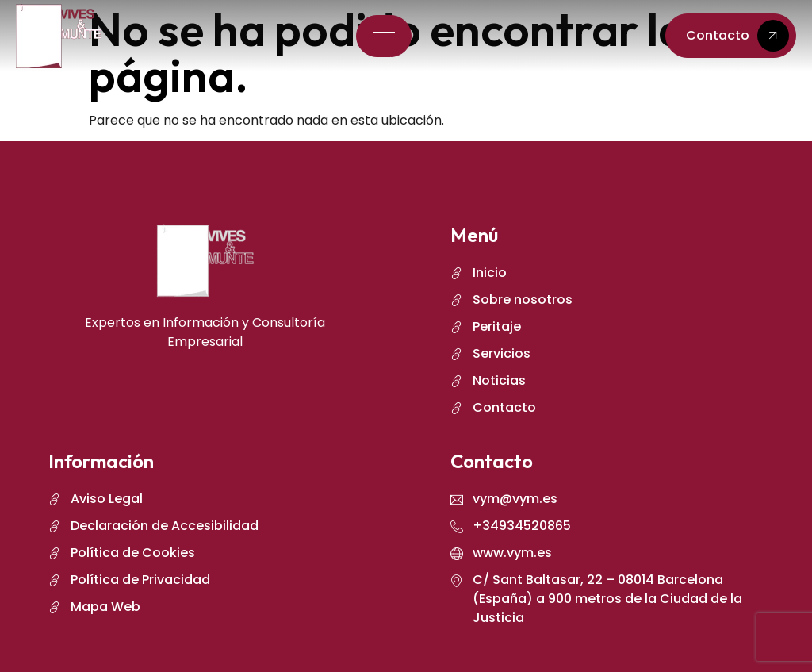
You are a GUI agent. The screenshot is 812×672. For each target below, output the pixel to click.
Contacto (737, 36)
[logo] (59, 36)
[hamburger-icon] (384, 36)
